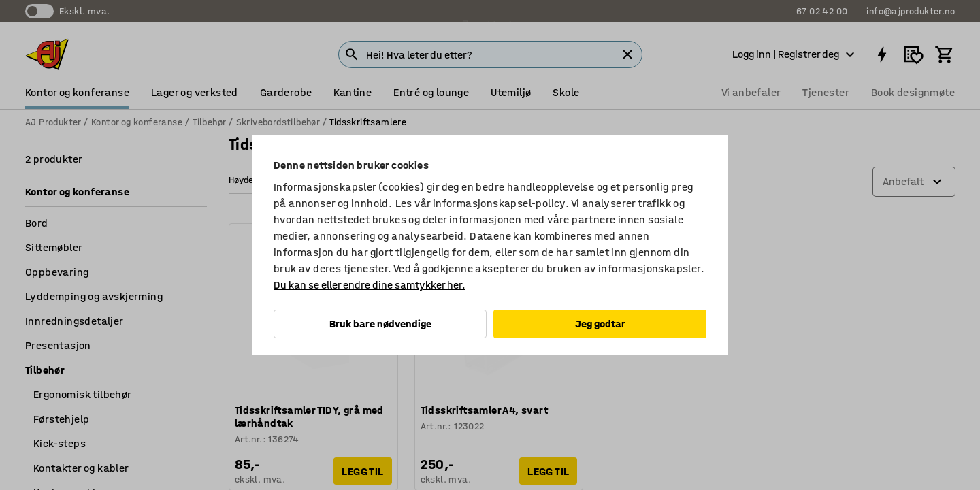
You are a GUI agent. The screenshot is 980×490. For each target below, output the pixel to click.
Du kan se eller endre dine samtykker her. (370, 285)
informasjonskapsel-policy (499, 203)
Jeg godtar (600, 324)
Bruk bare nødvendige (380, 324)
